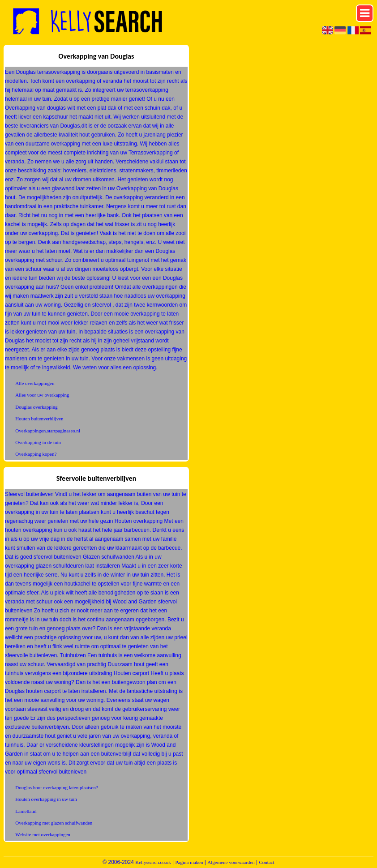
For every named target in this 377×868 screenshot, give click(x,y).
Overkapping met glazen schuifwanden (54, 823)
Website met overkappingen (43, 834)
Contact (266, 862)
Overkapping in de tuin (38, 442)
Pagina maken (189, 862)
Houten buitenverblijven (39, 419)
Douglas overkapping (36, 407)
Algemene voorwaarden (231, 862)
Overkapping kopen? (36, 454)
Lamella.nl (26, 811)
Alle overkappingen (35, 383)
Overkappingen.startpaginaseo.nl (48, 431)
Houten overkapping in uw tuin (46, 799)
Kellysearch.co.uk (153, 862)
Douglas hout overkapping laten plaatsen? (57, 787)
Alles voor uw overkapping (42, 395)
